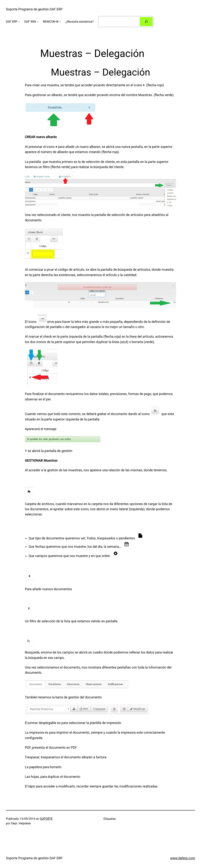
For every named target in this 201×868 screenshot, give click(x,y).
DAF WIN (30, 22)
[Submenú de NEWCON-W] (60, 21)
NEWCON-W (51, 22)
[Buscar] (146, 22)
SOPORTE (46, 819)
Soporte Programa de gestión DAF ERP (34, 9)
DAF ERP (12, 22)
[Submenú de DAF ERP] (19, 21)
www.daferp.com (183, 858)
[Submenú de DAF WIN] (37, 21)
